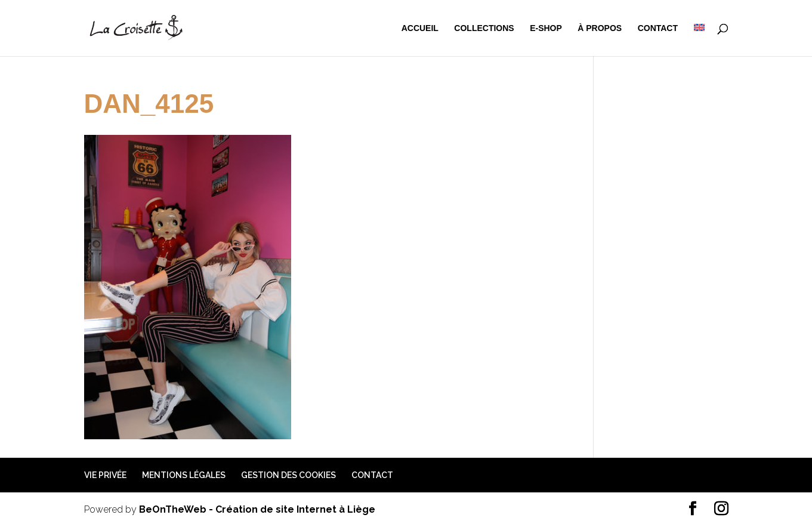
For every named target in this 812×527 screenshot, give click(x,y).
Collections (484, 28)
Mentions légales (184, 475)
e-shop (546, 28)
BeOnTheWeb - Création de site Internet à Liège (257, 509)
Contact (658, 28)
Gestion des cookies (288, 475)
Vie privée (105, 475)
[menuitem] (699, 40)
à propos (600, 28)
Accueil (420, 28)
